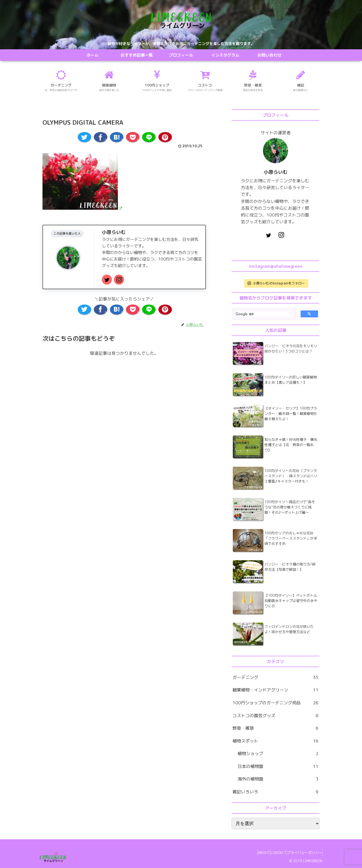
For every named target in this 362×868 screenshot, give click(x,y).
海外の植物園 (278, 779)
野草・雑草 (276, 728)
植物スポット (276, 741)
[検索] (262, 314)
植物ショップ (278, 754)
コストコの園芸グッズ (276, 716)
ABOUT (253, 853)
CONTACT (272, 853)
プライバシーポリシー (302, 853)
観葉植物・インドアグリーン (276, 690)
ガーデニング (276, 678)
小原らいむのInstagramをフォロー (276, 283)
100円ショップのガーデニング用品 (276, 703)
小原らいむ (114, 232)
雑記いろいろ (276, 792)
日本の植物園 (278, 767)
